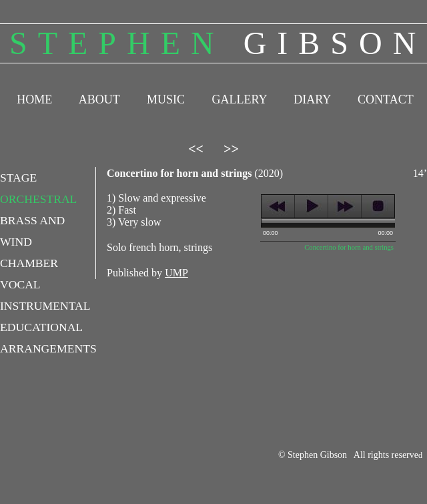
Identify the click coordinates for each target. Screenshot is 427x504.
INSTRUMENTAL (45, 306)
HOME (34, 99)
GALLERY (239, 99)
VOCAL (20, 284)
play (311, 206)
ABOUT (99, 99)
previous (278, 206)
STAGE (18, 178)
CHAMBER (29, 263)
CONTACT (385, 99)
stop (378, 206)
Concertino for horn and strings (349, 247)
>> (231, 149)
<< (196, 149)
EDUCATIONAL (41, 327)
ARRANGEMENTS (48, 348)
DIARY (312, 99)
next (345, 206)
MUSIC (166, 99)
